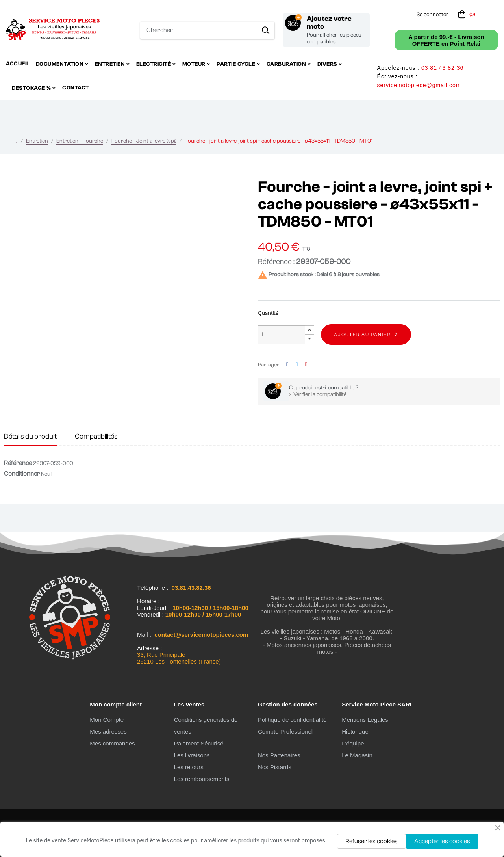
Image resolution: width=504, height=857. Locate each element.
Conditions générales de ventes (206, 726)
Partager (287, 365)
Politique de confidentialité (292, 720)
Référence (18, 463)
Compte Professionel (285, 732)
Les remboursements (202, 779)
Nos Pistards (275, 767)
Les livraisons (192, 755)
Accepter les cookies (442, 841)
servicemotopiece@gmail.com (419, 85)
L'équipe (353, 743)
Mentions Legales (365, 720)
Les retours (189, 767)
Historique (355, 732)
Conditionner (22, 474)
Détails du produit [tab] (30, 436)
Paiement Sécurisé (199, 743)
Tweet (297, 365)
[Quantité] (282, 335)
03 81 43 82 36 (442, 68)
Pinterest (306, 365)
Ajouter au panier (362, 335)
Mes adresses (108, 732)
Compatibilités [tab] (96, 436)
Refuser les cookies (372, 841)
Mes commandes (112, 743)
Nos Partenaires (279, 755)
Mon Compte (107, 720)
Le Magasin (357, 755)
